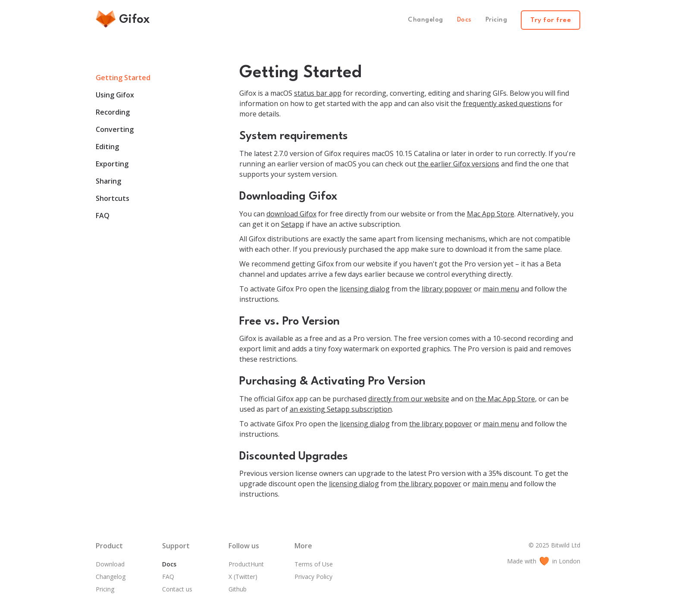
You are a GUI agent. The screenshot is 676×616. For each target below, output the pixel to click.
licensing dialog (365, 289)
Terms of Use (314, 564)
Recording (113, 112)
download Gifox (291, 214)
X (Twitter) (243, 577)
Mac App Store (491, 214)
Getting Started (123, 78)
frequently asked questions (507, 103)
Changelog (426, 20)
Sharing (108, 181)
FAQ (103, 216)
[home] (125, 20)
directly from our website (409, 399)
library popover (447, 289)
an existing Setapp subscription (341, 409)
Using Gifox (115, 95)
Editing (107, 147)
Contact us (177, 589)
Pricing (496, 20)
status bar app (318, 93)
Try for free (551, 20)
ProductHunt (246, 564)
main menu (501, 289)
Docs (464, 20)
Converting (115, 129)
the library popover (441, 424)
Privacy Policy (313, 577)
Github (238, 589)
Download (110, 564)
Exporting (112, 164)
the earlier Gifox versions (458, 164)
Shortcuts (113, 198)
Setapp (293, 224)
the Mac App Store (505, 399)
